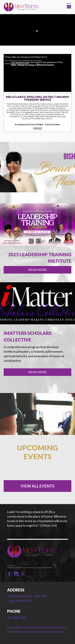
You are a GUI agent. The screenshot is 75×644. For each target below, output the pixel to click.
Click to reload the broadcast (17, 63)
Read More (38, 270)
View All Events (37, 486)
